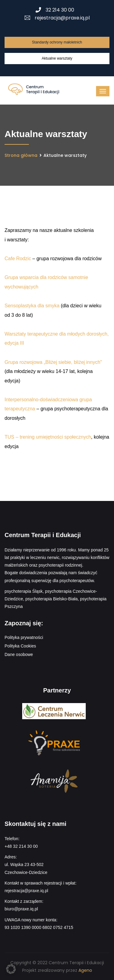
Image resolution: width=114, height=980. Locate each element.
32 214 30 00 (55, 10)
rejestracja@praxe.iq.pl (57, 18)
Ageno (85, 970)
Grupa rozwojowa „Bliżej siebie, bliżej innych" (53, 362)
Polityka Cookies (20, 646)
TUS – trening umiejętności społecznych (48, 437)
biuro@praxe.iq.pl (21, 909)
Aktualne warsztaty (57, 58)
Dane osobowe (19, 654)
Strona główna (21, 155)
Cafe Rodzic (18, 259)
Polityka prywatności (24, 637)
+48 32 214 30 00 (21, 846)
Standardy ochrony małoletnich (57, 42)
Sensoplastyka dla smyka (32, 306)
